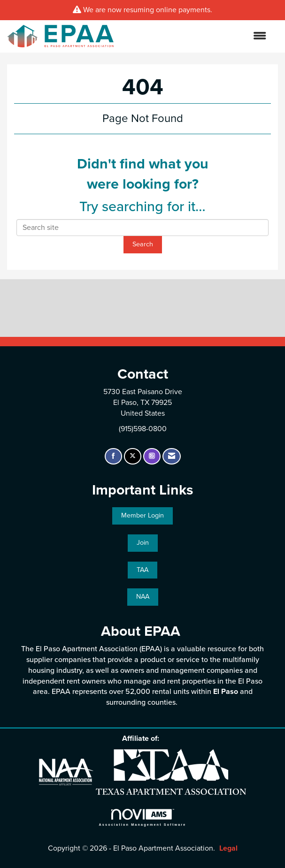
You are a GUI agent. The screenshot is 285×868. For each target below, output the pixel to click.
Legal (228, 848)
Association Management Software (143, 818)
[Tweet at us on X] (133, 456)
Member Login (142, 515)
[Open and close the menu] (195, 36)
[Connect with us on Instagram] (152, 456)
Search (143, 244)
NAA (143, 597)
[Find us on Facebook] (113, 456)
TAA (142, 570)
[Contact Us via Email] (172, 456)
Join (143, 543)
